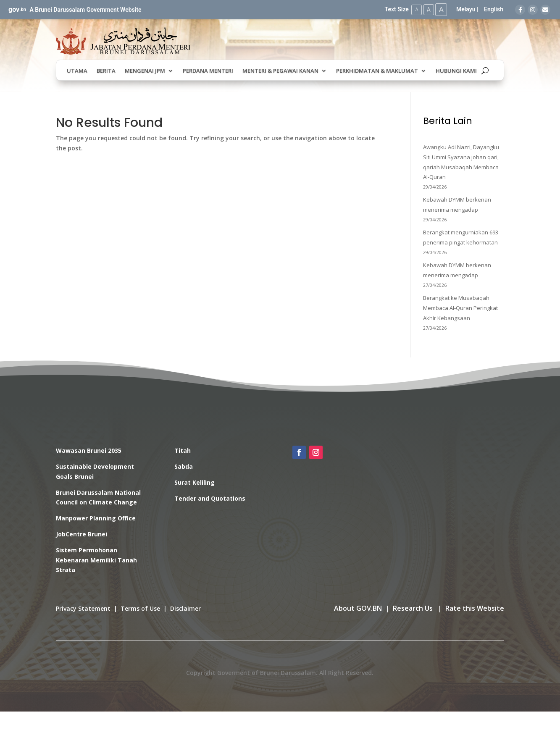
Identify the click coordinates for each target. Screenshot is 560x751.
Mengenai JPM (145, 71)
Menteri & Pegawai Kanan (280, 71)
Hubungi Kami (456, 71)
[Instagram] (533, 10)
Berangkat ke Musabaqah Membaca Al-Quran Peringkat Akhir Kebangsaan (460, 307)
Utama (77, 71)
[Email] (545, 10)
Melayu (466, 9)
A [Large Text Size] (441, 9)
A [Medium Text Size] (427, 9)
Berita (106, 71)
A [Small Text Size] (414, 9)
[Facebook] (520, 10)
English (494, 9)
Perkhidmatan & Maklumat (377, 71)
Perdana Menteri (208, 71)
